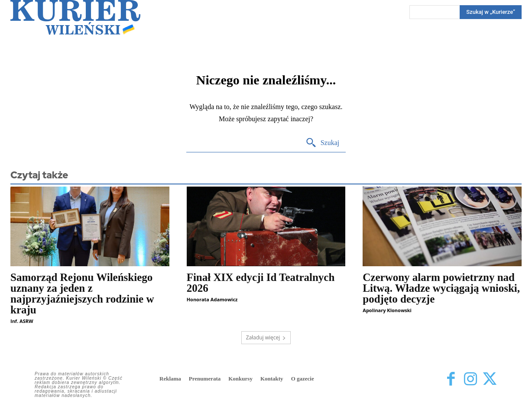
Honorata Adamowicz (212, 299)
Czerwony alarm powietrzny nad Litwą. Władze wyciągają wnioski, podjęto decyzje (441, 288)
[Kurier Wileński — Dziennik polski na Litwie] (75, 17)
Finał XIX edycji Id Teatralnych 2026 (261, 283)
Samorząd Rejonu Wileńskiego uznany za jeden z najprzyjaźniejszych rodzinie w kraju (82, 294)
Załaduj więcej (266, 337)
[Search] (323, 143)
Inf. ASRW (22, 321)
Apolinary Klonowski (387, 310)
